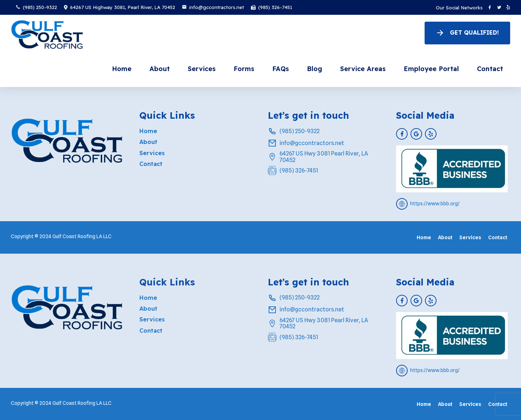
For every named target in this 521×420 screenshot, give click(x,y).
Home (122, 69)
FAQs (281, 69)
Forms (244, 69)
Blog (314, 69)
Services (202, 69)
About (160, 69)
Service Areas (363, 69)
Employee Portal (431, 69)
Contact (490, 69)
